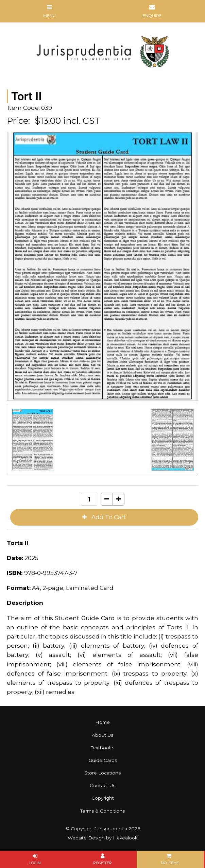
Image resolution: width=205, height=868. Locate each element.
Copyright (103, 798)
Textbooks (102, 748)
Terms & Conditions (102, 811)
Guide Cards (103, 760)
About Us (102, 735)
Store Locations (102, 773)
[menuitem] (102, 722)
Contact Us (102, 785)
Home (102, 722)
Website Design (86, 838)
